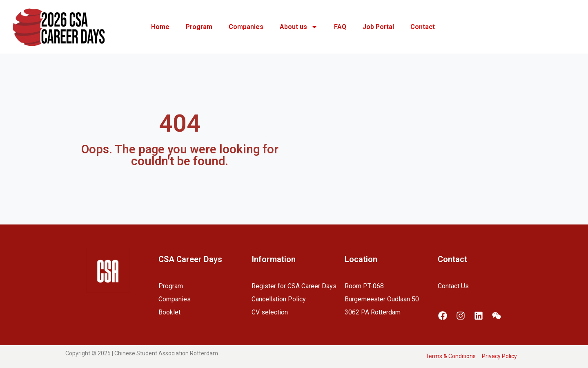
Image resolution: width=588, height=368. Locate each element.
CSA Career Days (190, 259)
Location (361, 259)
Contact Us (453, 286)
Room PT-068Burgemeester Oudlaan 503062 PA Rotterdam (382, 299)
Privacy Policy (499, 356)
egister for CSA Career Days (296, 286)
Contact (423, 27)
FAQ (340, 27)
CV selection (270, 312)
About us (299, 27)
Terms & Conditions (451, 356)
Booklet (169, 312)
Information (274, 259)
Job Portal (378, 27)
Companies (246, 27)
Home (160, 27)
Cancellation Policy (279, 299)
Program (199, 27)
